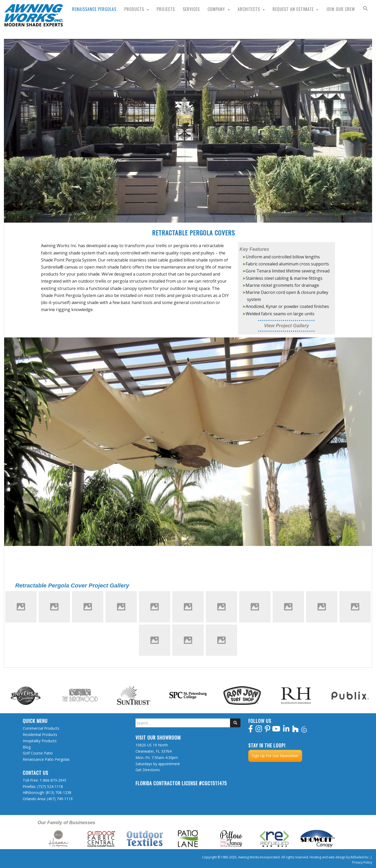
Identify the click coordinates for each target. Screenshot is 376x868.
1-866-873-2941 (53, 780)
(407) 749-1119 (60, 799)
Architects (249, 9)
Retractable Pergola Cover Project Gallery (72, 585)
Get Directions (148, 770)
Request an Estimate (293, 9)
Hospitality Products (40, 741)
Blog (27, 747)
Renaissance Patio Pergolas (46, 759)
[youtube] (276, 730)
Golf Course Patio (38, 753)
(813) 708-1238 (58, 792)
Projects (166, 9)
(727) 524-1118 (50, 786)
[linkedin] (286, 730)
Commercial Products (41, 728)
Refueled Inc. (360, 857)
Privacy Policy (362, 862)
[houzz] (295, 730)
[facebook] (251, 730)
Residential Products (40, 735)
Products (134, 9)
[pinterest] (268, 730)
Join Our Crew (341, 9)
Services (191, 9)
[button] (366, 9)
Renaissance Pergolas (94, 9)
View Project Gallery (286, 326)
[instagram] (259, 730)
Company (216, 9)
